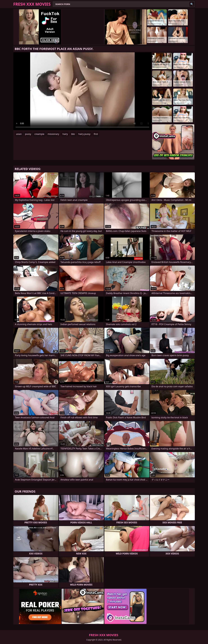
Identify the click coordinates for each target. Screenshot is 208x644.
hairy (65, 134)
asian (19, 134)
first (96, 134)
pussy (28, 134)
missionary (53, 134)
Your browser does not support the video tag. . (82, 91)
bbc (73, 134)
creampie (39, 134)
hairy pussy (84, 134)
